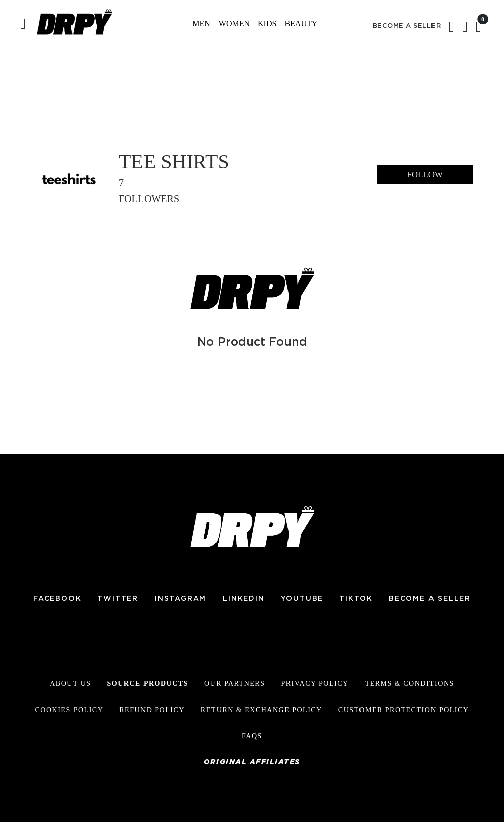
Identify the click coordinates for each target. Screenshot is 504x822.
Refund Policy (152, 710)
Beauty (301, 23)
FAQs (252, 736)
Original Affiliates (252, 762)
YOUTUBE (302, 599)
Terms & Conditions (410, 684)
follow (425, 175)
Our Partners (235, 684)
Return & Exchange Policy (262, 710)
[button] (465, 29)
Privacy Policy (315, 684)
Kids (267, 23)
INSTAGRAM (181, 599)
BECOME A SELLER (407, 26)
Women (234, 23)
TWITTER (118, 599)
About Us (70, 684)
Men (201, 23)
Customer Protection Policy (404, 710)
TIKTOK (356, 599)
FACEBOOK (57, 599)
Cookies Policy (69, 710)
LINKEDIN (243, 599)
